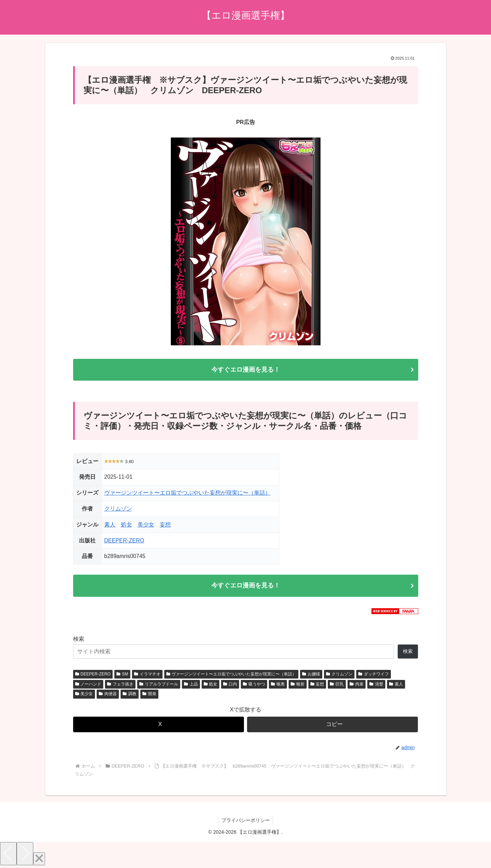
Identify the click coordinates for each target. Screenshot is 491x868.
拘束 (357, 685)
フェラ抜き (120, 685)
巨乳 (337, 685)
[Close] (39, 860)
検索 (79, 640)
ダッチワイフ (374, 675)
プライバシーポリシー (246, 821)
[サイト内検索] (234, 653)
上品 (191, 685)
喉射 (298, 685)
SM (122, 675)
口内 (230, 685)
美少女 (146, 525)
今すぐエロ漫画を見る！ (246, 370)
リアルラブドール (159, 685)
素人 (110, 525)
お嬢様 (311, 675)
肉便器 (108, 695)
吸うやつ (254, 685)
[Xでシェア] (159, 725)
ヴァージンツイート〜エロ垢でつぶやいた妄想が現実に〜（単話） (187, 493)
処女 (126, 525)
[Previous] (8, 855)
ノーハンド (88, 685)
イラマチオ (147, 675)
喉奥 (278, 685)
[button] (332, 725)
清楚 (376, 685)
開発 (149, 695)
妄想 (165, 525)
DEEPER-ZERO (124, 541)
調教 (130, 695)
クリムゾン (118, 509)
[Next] (25, 855)
